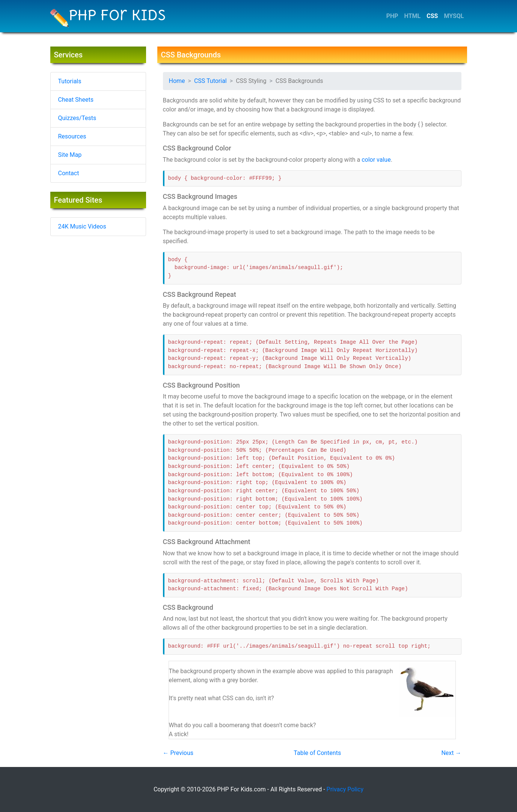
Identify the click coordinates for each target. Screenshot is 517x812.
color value (376, 160)
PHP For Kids (108, 17)
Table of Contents (317, 753)
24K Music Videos (82, 226)
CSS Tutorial (210, 81)
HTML (413, 16)
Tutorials (70, 81)
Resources (72, 136)
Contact (69, 173)
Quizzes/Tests (77, 118)
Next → (451, 753)
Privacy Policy (345, 789)
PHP (392, 16)
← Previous (178, 753)
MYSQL (454, 16)
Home (177, 81)
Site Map (70, 155)
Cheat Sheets (76, 100)
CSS (432, 16)
